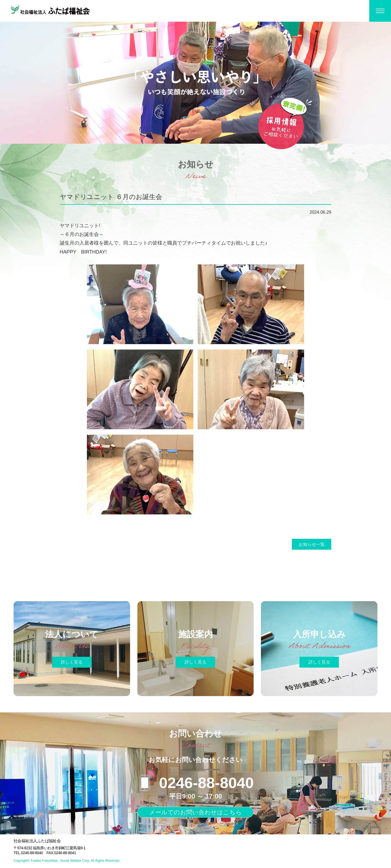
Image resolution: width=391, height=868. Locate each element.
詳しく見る (72, 662)
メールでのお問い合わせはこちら (195, 812)
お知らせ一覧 (312, 544)
